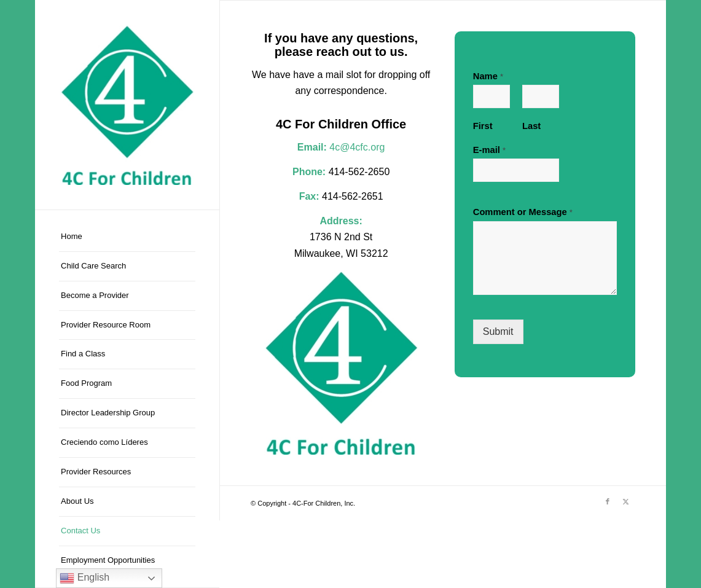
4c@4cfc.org (357, 147)
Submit (498, 331)
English (84, 578)
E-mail (489, 150)
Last (531, 126)
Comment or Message (523, 212)
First (483, 126)
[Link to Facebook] (608, 501)
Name (488, 76)
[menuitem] (127, 237)
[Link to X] (626, 501)
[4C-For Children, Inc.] (127, 105)
